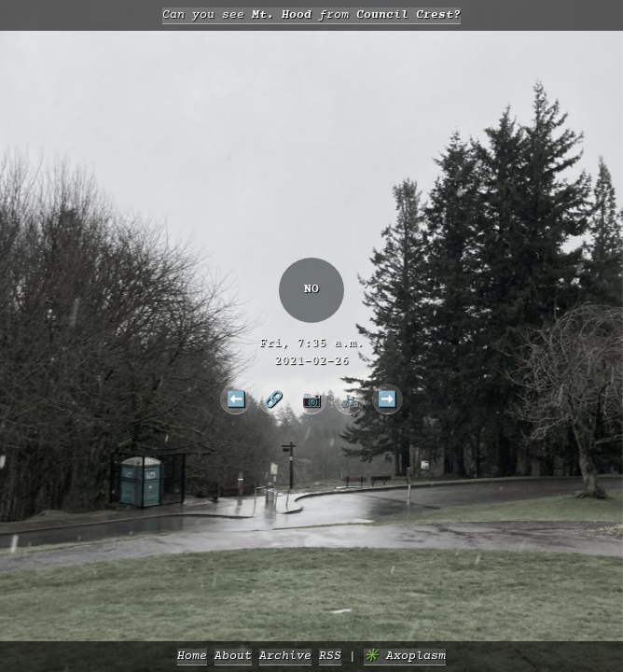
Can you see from (311, 15)
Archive (285, 657)
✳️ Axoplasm (405, 657)
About (233, 657)
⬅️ (236, 399)
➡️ (387, 399)
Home (192, 657)
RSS (330, 657)
